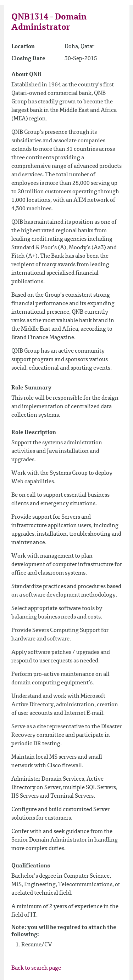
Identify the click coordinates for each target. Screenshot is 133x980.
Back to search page (36, 968)
